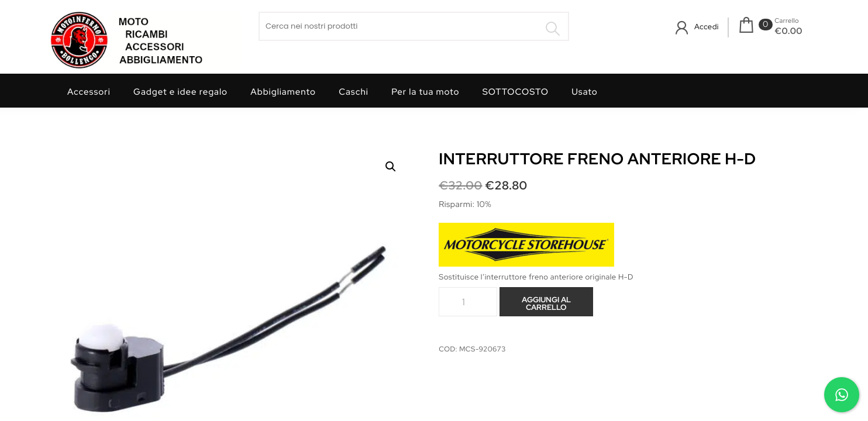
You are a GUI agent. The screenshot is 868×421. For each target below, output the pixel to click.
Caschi (354, 92)
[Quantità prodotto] (468, 302)
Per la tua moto (425, 92)
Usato (585, 92)
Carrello (787, 21)
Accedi (707, 27)
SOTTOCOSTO (516, 92)
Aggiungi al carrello (546, 303)
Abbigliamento (283, 92)
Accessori (89, 92)
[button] (391, 167)
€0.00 (788, 31)
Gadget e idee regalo (180, 92)
